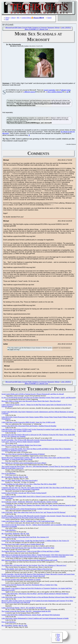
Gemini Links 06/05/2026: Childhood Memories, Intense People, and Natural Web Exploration (31, 615)
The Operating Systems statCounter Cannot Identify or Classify (21, 580)
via (67, 92)
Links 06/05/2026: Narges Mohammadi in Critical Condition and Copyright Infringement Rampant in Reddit (35, 619)
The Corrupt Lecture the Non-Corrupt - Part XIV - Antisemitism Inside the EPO (26, 612)
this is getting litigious (55, 92)
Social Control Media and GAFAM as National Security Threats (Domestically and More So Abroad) (33, 394)
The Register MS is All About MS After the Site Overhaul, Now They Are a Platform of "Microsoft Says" (34, 566)
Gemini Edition (26, 18)
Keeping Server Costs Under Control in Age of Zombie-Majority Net (23, 545)
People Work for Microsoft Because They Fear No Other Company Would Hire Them (28, 548)
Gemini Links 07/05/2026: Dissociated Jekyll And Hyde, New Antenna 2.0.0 (25, 538)
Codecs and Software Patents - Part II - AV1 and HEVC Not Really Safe (24, 608)
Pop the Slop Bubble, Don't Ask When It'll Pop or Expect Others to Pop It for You (27, 569)
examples (52, 90)
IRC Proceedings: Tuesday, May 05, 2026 (14, 626)
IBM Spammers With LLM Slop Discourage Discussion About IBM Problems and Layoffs (29, 561)
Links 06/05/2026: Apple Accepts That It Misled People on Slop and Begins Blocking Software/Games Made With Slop (38, 598)
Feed (7, 19)
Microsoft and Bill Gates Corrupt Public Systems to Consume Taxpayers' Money (33, 28)
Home (7, 18)
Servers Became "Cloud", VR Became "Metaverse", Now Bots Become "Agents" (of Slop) (29, 502)
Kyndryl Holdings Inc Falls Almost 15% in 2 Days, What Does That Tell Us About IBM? (29, 485)
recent (46, 90)
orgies (69, 90)
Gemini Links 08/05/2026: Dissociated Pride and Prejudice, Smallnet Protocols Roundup (29, 426)
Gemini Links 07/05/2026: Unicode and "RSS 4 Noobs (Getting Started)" (24, 493)
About (13, 18)
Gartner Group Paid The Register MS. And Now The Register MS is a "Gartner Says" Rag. (29, 585)
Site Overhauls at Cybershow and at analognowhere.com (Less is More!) (24, 463)
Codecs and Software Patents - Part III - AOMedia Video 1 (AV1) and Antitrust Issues (28, 522)
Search (49, 18)
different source (30, 92)
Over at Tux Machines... (9, 474)
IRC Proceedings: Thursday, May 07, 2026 (15, 477)
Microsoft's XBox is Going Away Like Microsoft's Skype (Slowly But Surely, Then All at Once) (31, 402)
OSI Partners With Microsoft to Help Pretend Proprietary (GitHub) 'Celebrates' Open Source (30, 509)
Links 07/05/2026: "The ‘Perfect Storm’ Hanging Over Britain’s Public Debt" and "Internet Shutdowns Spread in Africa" (39, 506)
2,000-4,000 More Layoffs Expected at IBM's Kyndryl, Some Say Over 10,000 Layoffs (28, 423)
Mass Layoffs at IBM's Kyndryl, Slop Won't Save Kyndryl (19, 481)
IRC (18, 18)
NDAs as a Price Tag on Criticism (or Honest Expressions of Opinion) (23, 455)
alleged (64, 90)
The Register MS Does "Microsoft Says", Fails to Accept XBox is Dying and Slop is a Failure (30, 552)
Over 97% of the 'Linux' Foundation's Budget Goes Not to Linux (21, 446)
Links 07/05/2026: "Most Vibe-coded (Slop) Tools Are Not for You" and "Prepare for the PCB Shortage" (34, 513)
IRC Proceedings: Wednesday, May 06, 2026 (15, 534)
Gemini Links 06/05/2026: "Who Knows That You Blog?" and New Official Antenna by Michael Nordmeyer (35, 594)
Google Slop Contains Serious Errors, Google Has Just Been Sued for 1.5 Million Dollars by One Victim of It (35, 541)
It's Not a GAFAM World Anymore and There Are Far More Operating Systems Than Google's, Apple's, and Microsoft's (38, 398)
